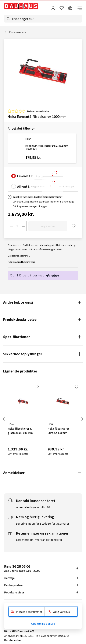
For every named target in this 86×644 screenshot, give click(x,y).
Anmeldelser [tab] (14, 473)
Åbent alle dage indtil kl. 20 (33, 507)
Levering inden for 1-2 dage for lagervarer (43, 524)
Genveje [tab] (9, 578)
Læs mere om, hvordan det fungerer (39, 540)
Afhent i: (23, 186)
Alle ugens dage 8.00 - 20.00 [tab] (22, 568)
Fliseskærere (18, 32)
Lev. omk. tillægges (18, 454)
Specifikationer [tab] (17, 337)
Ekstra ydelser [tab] (14, 585)
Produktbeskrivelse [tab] (20, 319)
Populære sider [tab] (14, 592)
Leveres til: (25, 176)
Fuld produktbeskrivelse (21, 262)
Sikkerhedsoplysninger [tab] (23, 354)
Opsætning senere (43, 624)
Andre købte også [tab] (18, 302)
